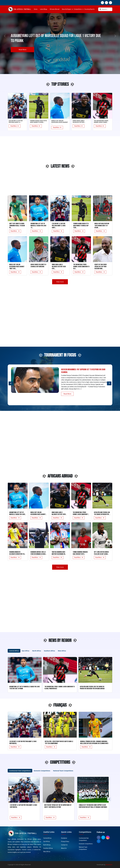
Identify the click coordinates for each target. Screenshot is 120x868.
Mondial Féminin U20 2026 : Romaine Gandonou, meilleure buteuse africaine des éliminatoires (94, 742)
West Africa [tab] (62, 651)
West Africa (47, 852)
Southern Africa (48, 848)
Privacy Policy (65, 842)
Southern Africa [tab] (49, 651)
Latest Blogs (44, 9)
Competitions (78, 9)
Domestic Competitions (86, 844)
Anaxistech (109, 865)
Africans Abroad (55, 9)
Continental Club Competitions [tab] (20, 771)
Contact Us (64, 845)
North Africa (47, 845)
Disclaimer (64, 838)
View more (60, 282)
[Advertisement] (15, 167)
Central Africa (47, 838)
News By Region (67, 9)
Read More (22, 50)
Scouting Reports (89, 9)
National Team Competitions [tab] (63, 771)
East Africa (46, 842)
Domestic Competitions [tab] (42, 771)
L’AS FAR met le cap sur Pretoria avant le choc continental (23, 742)
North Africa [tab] (37, 651)
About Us (64, 848)
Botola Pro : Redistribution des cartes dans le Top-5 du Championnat (59, 742)
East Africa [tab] (26, 651)
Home (36, 9)
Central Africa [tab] (14, 651)
